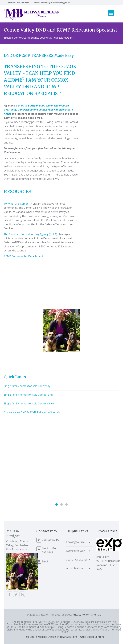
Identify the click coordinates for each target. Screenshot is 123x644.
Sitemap (96, 615)
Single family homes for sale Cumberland (28, 395)
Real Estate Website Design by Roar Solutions (51, 637)
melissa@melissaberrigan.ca (55, 3)
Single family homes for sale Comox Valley (29, 403)
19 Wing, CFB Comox (16, 204)
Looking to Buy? (76, 542)
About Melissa (75, 568)
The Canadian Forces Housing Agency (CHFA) (30, 234)
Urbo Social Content (92, 637)
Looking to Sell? (76, 551)
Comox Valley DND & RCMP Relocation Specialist (33, 412)
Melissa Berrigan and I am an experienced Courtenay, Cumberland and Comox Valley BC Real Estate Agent (38, 110)
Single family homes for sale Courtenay (27, 386)
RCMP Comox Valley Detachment (23, 256)
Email (45, 561)
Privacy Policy (81, 615)
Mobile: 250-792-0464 (19, 3)
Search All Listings (77, 560)
